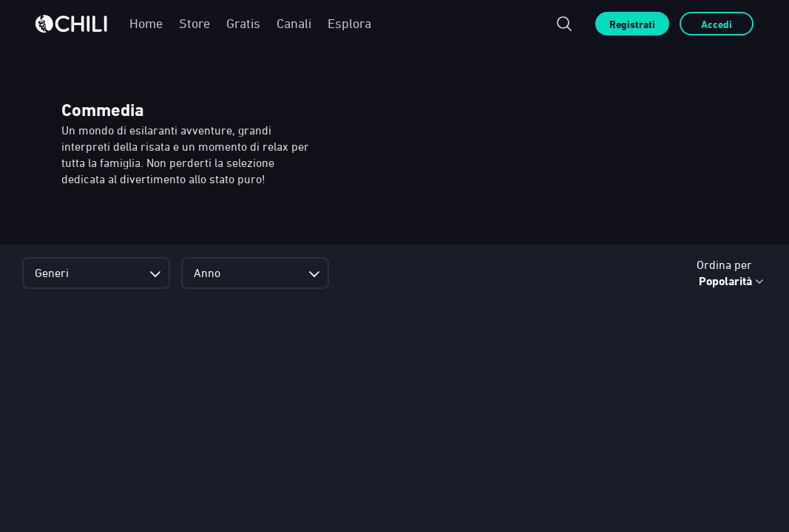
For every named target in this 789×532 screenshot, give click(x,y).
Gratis (243, 23)
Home (146, 23)
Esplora (349, 23)
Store (194, 23)
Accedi (717, 24)
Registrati (632, 24)
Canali (294, 23)
